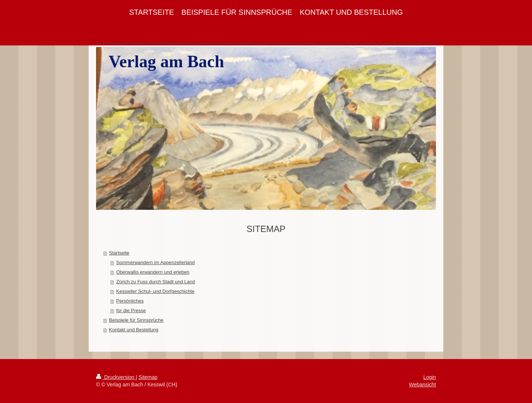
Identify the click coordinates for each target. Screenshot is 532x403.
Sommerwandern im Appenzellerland (156, 262)
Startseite (119, 253)
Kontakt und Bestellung (134, 330)
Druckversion (116, 377)
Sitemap (148, 377)
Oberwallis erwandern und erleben (153, 272)
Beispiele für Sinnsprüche (136, 320)
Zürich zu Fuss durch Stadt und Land (156, 282)
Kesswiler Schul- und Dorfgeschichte (156, 291)
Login (430, 377)
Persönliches (130, 301)
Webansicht (422, 385)
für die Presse (131, 310)
